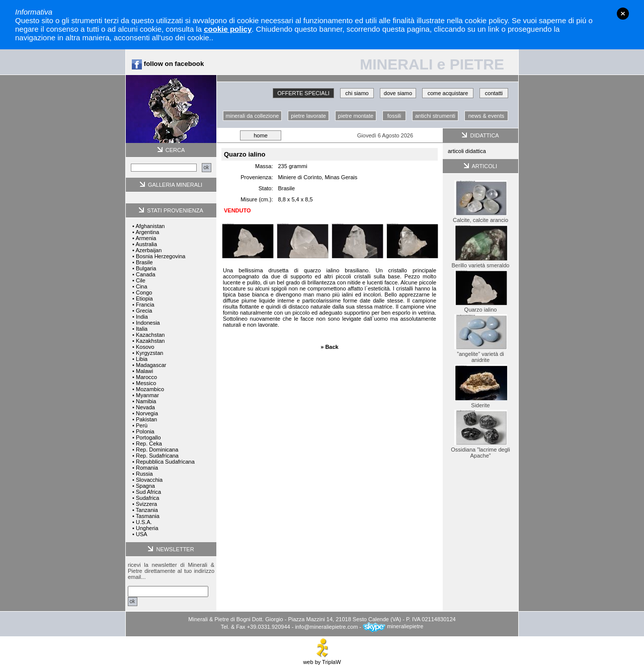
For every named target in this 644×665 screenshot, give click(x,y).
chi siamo (357, 93)
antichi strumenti (435, 116)
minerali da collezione (253, 116)
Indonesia (148, 323)
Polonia (145, 431)
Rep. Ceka (149, 444)
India (142, 317)
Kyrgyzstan (149, 353)
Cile (141, 280)
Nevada (145, 407)
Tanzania (147, 510)
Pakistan (146, 419)
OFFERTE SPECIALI (303, 93)
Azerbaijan (148, 250)
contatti (494, 93)
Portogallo (148, 437)
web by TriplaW (322, 659)
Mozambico (150, 389)
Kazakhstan (150, 341)
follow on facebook (168, 64)
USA (142, 534)
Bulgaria (146, 268)
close (623, 14)
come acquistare (448, 93)
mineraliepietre (393, 626)
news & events (487, 116)
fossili (394, 116)
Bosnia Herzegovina (160, 256)
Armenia (146, 238)
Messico (146, 383)
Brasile (144, 262)
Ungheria (147, 528)
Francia (145, 305)
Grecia (144, 311)
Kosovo (145, 347)
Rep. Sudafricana (157, 456)
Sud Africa (148, 492)
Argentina (147, 232)
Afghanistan (150, 226)
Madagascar (151, 365)
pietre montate (356, 116)
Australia (146, 244)
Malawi (144, 371)
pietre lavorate (308, 116)
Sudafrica (147, 498)
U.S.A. (144, 522)
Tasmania (148, 516)
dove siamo (398, 93)
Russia (144, 474)
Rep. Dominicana (157, 450)
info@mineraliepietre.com (326, 626)
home (261, 135)
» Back (329, 347)
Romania (147, 468)
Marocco (146, 377)
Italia (142, 329)
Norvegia (147, 413)
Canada (146, 274)
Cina (142, 286)
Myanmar (147, 395)
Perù (142, 425)
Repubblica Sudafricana (165, 462)
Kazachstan (150, 335)
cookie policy (228, 29)
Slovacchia (149, 480)
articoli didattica (467, 151)
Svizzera (146, 504)
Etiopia (144, 299)
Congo (144, 292)
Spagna (145, 486)
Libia (142, 359)
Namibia (146, 401)
